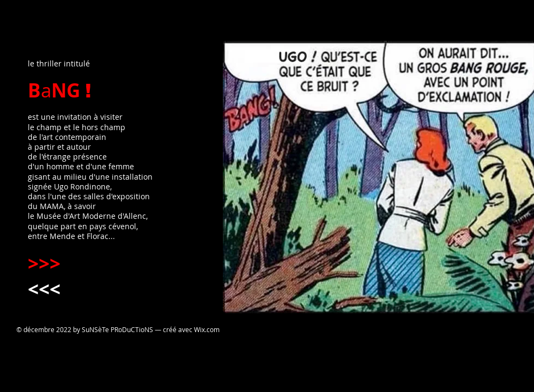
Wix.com (207, 329)
